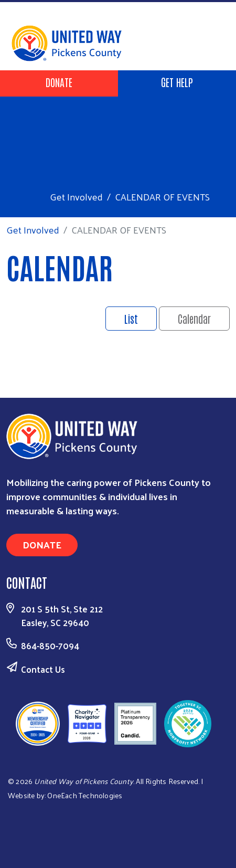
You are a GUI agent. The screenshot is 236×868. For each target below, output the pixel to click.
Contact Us (43, 669)
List (131, 319)
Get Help (177, 82)
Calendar (194, 319)
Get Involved (76, 197)
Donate (59, 82)
